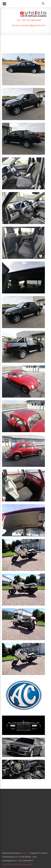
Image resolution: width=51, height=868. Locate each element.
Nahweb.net (24, 853)
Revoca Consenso (26, 864)
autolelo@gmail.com (33, 25)
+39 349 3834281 (31, 20)
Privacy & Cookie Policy (10, 864)
